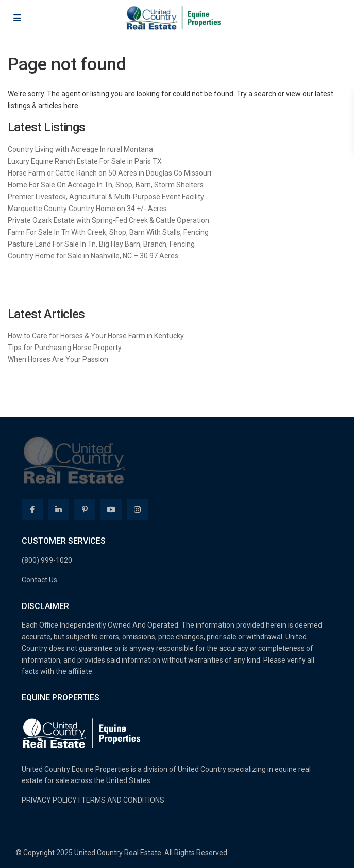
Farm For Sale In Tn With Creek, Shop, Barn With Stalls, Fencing (108, 232)
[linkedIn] (58, 510)
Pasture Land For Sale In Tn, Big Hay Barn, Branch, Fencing (101, 244)
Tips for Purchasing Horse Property (65, 348)
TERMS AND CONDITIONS (123, 800)
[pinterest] (85, 510)
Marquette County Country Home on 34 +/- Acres (87, 209)
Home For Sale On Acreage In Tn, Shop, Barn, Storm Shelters (106, 185)
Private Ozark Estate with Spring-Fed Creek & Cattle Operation (108, 220)
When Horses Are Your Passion (58, 359)
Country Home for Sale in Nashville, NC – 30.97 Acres (93, 256)
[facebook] (32, 510)
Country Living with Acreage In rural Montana (80, 149)
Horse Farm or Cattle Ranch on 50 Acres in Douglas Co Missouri (109, 173)
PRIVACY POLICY (49, 800)
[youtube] (111, 510)
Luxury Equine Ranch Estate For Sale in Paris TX (85, 161)
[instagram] (137, 510)
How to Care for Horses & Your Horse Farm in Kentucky (96, 336)
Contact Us (39, 580)
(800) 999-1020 (47, 560)
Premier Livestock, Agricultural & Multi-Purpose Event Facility (106, 197)
